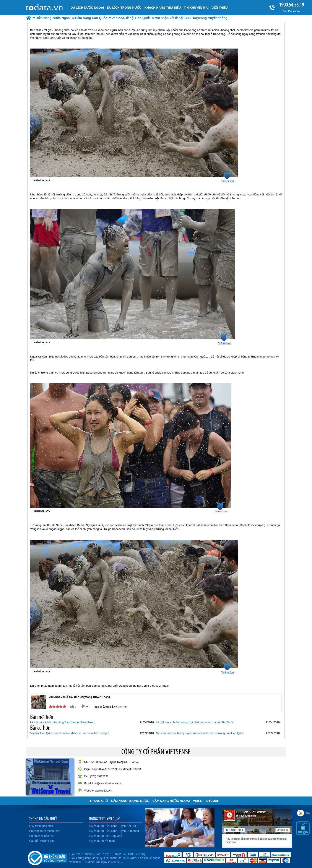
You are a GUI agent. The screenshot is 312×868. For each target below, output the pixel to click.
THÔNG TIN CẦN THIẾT (43, 819)
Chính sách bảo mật (42, 836)
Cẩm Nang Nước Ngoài (171, 801)
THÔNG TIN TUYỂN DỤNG (104, 819)
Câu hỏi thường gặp (42, 841)
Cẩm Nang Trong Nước (130, 801)
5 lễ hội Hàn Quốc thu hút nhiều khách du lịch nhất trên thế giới (70, 733)
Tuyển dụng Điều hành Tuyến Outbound (114, 831)
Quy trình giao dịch (41, 826)
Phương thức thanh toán (45, 831)
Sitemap (212, 801)
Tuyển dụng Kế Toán (102, 841)
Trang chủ (99, 801)
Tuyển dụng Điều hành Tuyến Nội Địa (112, 826)
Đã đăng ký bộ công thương (47, 857)
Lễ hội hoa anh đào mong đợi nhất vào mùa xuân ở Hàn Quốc (195, 722)
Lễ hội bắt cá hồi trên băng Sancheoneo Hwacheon (62, 722)
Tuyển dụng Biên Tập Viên (105, 836)
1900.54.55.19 (291, 5)
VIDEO (198, 801)
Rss (301, 813)
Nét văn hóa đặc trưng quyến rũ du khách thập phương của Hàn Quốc (200, 733)
